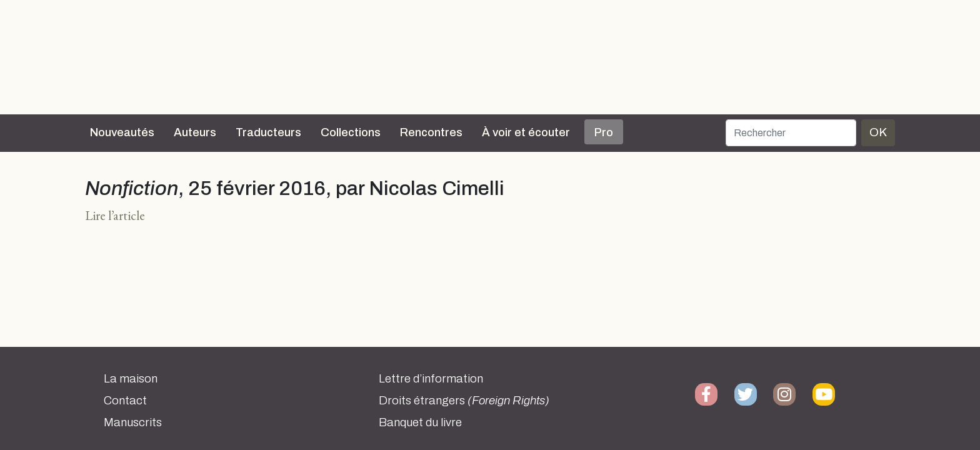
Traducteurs (268, 132)
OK (878, 132)
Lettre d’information (431, 379)
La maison (131, 379)
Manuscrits (133, 422)
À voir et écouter (526, 132)
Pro (604, 132)
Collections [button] (351, 132)
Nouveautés (122, 132)
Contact (125, 401)
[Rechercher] (791, 133)
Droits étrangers (464, 401)
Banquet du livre (420, 422)
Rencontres (431, 132)
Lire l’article (115, 215)
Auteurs (195, 132)
